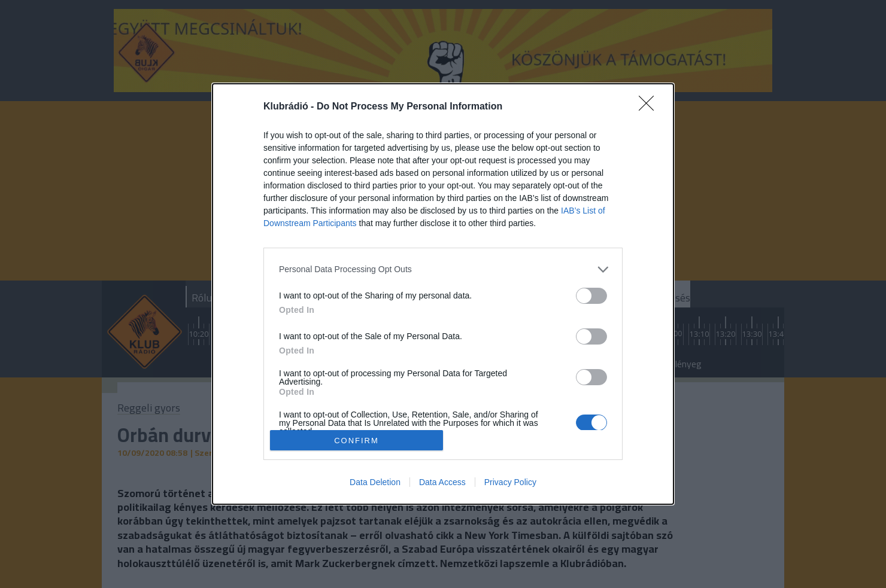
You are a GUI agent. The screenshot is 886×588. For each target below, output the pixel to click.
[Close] (650, 107)
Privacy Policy (510, 482)
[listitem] (443, 269)
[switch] (591, 296)
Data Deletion (375, 482)
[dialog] (443, 294)
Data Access (442, 482)
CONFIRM (356, 440)
